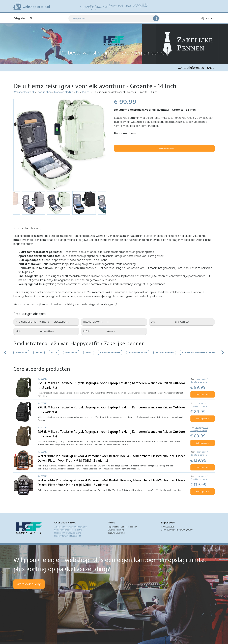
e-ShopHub (140, 5)
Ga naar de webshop (164, 148)
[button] (60, 145)
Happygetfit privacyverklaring (68, 533)
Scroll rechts (223, 352)
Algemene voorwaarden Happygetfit (71, 527)
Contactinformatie (191, 68)
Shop (211, 68)
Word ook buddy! (29, 584)
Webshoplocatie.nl (24, 92)
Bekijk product (203, 394)
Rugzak (86, 92)
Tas (78, 92)
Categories (19, 18)
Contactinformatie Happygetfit (68, 530)
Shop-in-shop (44, 92)
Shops (33, 18)
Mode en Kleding (64, 92)
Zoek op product (79, 18)
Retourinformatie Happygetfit (68, 536)
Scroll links (5, 352)
